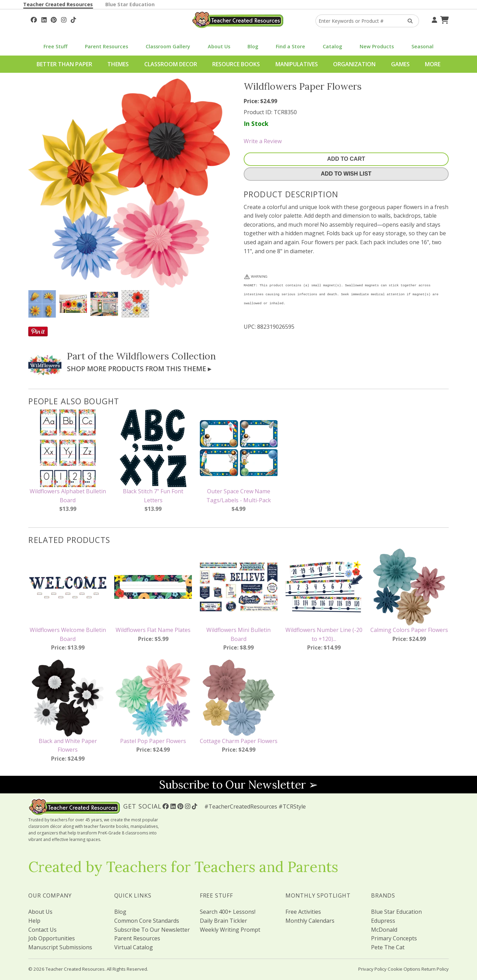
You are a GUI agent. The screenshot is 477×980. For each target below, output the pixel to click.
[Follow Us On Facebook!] (34, 19)
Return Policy (435, 969)
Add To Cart (346, 159)
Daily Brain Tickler (223, 921)
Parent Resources (106, 46)
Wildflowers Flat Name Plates (153, 630)
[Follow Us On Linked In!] (44, 19)
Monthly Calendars (310, 921)
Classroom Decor (171, 64)
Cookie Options (404, 969)
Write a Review (263, 141)
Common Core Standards (147, 921)
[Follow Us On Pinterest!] (54, 19)
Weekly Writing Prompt (230, 930)
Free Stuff (55, 46)
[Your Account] (434, 19)
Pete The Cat (388, 947)
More (433, 64)
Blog (253, 46)
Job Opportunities (52, 938)
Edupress (383, 921)
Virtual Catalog (134, 947)
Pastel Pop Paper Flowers (153, 741)
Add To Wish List (346, 174)
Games (400, 64)
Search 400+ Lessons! (228, 912)
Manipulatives (297, 64)
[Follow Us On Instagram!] (64, 19)
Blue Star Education (130, 4)
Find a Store (290, 46)
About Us (219, 46)
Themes (118, 64)
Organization (354, 64)
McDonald (384, 930)
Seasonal (422, 46)
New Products (377, 46)
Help (34, 921)
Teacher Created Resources (58, 4)
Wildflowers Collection (166, 356)
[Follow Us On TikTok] (73, 19)
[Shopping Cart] (444, 19)
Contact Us (42, 930)
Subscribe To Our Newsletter (152, 930)
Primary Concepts (394, 938)
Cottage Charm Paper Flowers (239, 741)
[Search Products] (408, 21)
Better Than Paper (64, 64)
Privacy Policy (372, 969)
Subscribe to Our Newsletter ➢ (238, 785)
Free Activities (303, 912)
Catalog (332, 46)
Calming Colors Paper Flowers (409, 630)
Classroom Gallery (168, 46)
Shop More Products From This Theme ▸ (139, 369)
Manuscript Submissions (60, 947)
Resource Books (236, 64)
